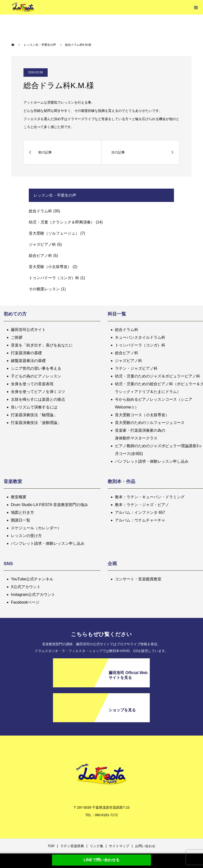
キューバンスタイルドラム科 (140, 337)
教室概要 (19, 497)
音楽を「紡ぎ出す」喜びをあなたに (42, 345)
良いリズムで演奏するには (34, 407)
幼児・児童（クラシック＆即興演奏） (62, 222)
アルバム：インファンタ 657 (140, 512)
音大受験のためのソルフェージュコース (150, 423)
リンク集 (97, 846)
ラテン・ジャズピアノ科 (136, 368)
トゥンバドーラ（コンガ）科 (54, 278)
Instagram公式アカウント (33, 595)
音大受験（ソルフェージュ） (54, 233)
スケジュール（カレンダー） (36, 528)
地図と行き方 (23, 512)
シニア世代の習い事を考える (36, 368)
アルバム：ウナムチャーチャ (140, 520)
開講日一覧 (21, 520)
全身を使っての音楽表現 (32, 384)
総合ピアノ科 (40, 256)
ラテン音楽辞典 (72, 846)
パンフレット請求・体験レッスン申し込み (152, 461)
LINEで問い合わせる (101, 860)
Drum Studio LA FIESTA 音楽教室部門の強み (49, 505)
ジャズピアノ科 (42, 244)
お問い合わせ (145, 846)
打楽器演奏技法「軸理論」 (34, 415)
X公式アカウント (26, 587)
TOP (51, 846)
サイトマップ (119, 846)
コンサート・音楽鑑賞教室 (138, 579)
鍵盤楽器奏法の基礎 (28, 361)
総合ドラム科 (40, 211)
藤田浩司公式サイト (28, 330)
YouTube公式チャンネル (32, 579)
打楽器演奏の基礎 (26, 353)
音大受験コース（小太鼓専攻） (142, 415)
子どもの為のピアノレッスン (36, 376)
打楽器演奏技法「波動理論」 (36, 423)
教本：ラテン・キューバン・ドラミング (150, 497)
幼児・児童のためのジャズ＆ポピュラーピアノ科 (158, 376)
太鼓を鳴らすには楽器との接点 (38, 399)
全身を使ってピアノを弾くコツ (38, 392)
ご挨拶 (17, 337)
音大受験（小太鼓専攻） (50, 267)
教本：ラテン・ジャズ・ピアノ (142, 505)
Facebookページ (25, 602)
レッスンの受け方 (26, 536)
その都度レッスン (44, 289)
